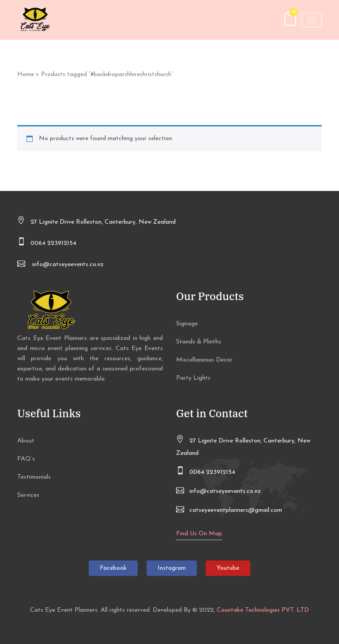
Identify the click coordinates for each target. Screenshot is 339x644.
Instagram (172, 568)
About (26, 441)
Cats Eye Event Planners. (64, 610)
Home (26, 74)
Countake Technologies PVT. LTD (263, 610)
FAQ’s (26, 459)
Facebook (113, 568)
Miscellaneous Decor (204, 360)
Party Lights (193, 378)
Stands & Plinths (199, 342)
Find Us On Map (199, 534)
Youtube (228, 568)
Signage (187, 324)
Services (28, 495)
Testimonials (34, 477)
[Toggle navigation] (312, 20)
